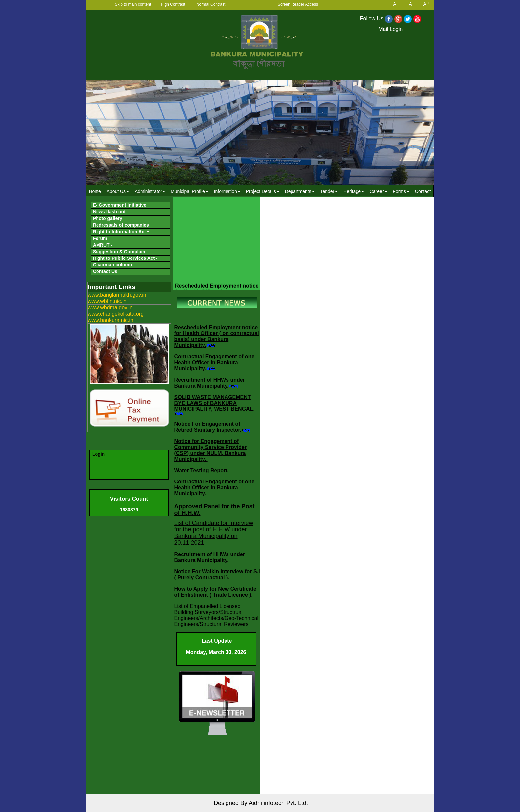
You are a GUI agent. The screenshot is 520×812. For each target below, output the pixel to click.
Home (95, 191)
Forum (100, 238)
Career (379, 191)
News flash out (109, 212)
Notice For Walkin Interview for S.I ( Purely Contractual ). (217, 575)
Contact (423, 191)
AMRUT (103, 245)
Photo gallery (108, 218)
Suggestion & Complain (119, 252)
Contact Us (105, 271)
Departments (300, 191)
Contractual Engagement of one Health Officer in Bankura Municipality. (215, 363)
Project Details (262, 191)
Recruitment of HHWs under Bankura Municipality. (210, 383)
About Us (118, 191)
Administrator (150, 191)
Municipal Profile (190, 191)
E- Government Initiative (120, 205)
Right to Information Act (121, 232)
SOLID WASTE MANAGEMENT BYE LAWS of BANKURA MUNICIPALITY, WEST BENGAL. (215, 403)
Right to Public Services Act (125, 258)
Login (98, 454)
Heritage (354, 191)
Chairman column (112, 265)
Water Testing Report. (202, 470)
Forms (401, 191)
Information (227, 191)
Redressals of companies (121, 225)
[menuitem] (95, 191)
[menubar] (260, 191)
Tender (329, 191)
